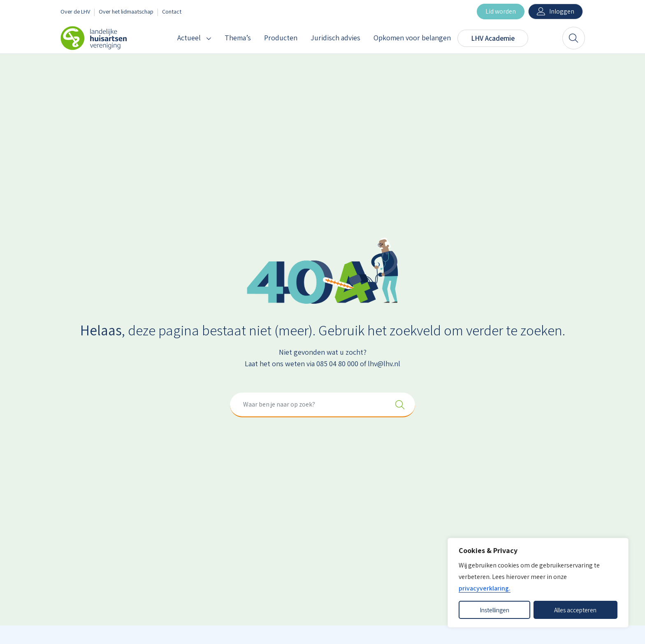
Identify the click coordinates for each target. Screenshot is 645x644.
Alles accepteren (575, 610)
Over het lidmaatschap (126, 11)
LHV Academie (493, 38)
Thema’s (238, 38)
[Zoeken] (574, 38)
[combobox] (322, 405)
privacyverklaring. (485, 588)
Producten (281, 38)
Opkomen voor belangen (412, 38)
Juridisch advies (335, 38)
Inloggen (562, 11)
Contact (172, 11)
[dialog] (538, 583)
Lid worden (501, 11)
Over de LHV (75, 11)
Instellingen (494, 610)
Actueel (189, 38)
